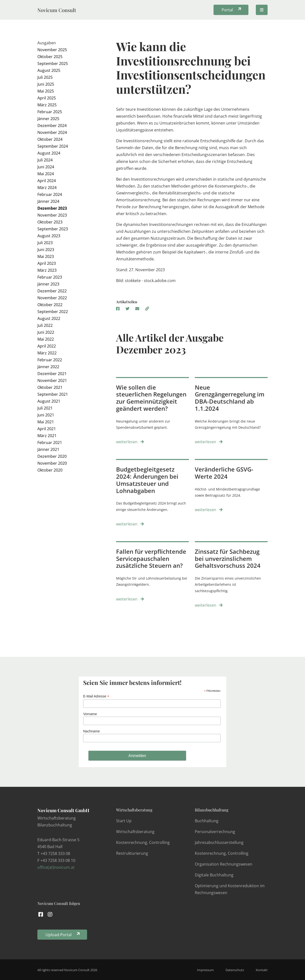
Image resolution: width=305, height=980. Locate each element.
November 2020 (52, 463)
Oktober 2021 (50, 387)
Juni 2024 (46, 167)
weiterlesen (130, 442)
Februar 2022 (50, 360)
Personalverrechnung (215, 832)
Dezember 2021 (52, 374)
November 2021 (52, 380)
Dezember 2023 (52, 208)
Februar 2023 (50, 277)
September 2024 (53, 146)
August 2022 (49, 318)
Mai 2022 (46, 339)
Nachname (91, 731)
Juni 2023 (46, 250)
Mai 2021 (46, 422)
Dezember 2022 (52, 291)
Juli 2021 (45, 408)
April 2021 (47, 429)
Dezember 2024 (52, 126)
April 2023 (47, 263)
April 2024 (47, 181)
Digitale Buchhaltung (214, 875)
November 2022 (52, 298)
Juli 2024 (45, 160)
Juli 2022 (45, 325)
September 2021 (53, 394)
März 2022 (47, 353)
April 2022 (47, 346)
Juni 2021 (46, 415)
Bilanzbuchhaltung (212, 810)
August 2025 (49, 70)
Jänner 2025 (48, 119)
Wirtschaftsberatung (134, 810)
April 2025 (47, 98)
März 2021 (47, 436)
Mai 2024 (46, 174)
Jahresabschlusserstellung (219, 842)
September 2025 (53, 63)
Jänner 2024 (48, 201)
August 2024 (49, 153)
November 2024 (52, 132)
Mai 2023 (46, 256)
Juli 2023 (45, 243)
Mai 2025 (46, 91)
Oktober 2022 (50, 305)
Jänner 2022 (48, 367)
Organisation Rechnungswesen (224, 864)
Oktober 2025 (50, 57)
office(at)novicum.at (56, 867)
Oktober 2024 (50, 139)
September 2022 (53, 312)
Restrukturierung (132, 853)
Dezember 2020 (52, 456)
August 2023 (49, 236)
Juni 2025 (46, 84)
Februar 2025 (50, 112)
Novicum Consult (57, 10)
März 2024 (47, 188)
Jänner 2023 (48, 284)
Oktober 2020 (50, 470)
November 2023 (52, 215)
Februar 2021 (50, 443)
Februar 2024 (50, 194)
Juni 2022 (46, 332)
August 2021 (49, 401)
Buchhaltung (207, 821)
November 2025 (52, 50)
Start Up (124, 821)
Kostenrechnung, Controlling (143, 842)
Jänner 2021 (48, 449)
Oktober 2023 (50, 222)
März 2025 (47, 105)
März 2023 (47, 270)
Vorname (90, 714)
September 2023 (53, 229)
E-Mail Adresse (96, 696)
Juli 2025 (45, 77)
